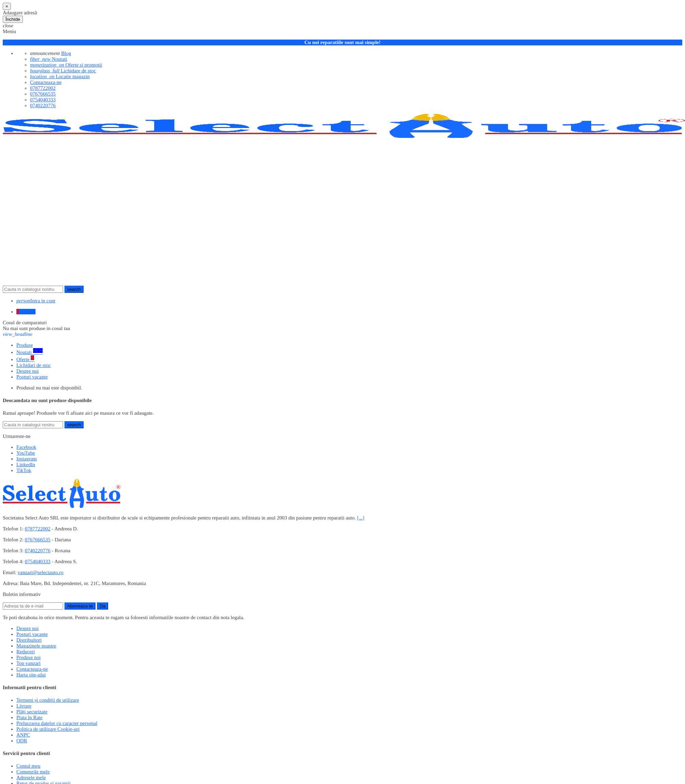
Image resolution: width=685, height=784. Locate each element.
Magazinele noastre (36, 646)
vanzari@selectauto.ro (41, 572)
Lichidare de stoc (63, 71)
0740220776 (43, 105)
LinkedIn (26, 465)
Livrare (24, 706)
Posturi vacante (32, 634)
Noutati (49, 59)
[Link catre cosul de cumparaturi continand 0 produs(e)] (26, 312)
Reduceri (26, 652)
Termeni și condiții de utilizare (48, 700)
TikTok (24, 470)
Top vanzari (28, 663)
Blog (66, 53)
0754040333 (43, 100)
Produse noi (28, 657)
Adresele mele (31, 778)
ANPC (23, 735)
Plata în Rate (30, 717)
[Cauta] (33, 289)
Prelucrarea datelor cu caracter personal (57, 723)
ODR (22, 741)
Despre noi (27, 628)
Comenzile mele (33, 772)
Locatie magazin (60, 76)
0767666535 (43, 94)
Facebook (26, 447)
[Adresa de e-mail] (33, 606)
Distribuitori (29, 640)
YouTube (26, 453)
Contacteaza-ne (46, 82)
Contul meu (28, 766)
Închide (13, 19)
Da (103, 606)
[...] (361, 518)
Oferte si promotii (66, 65)
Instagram (27, 459)
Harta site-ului (31, 675)
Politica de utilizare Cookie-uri (48, 729)
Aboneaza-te (80, 606)
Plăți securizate (32, 712)
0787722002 (43, 88)
